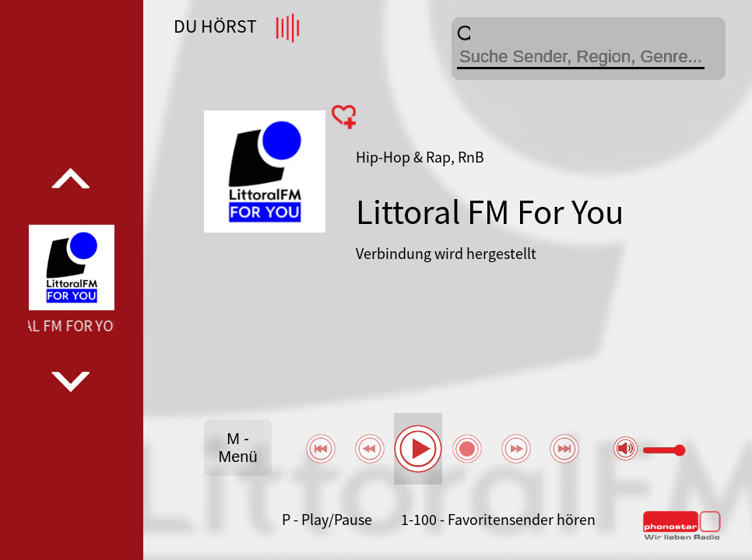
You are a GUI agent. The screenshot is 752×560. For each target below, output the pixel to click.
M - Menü (238, 448)
